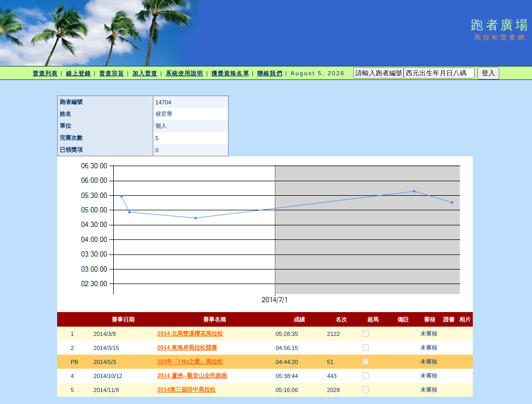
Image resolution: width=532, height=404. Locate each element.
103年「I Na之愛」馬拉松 (190, 361)
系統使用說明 (185, 73)
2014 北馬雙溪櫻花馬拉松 (190, 333)
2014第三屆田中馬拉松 (187, 389)
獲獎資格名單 (230, 73)
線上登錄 (78, 73)
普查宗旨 (112, 73)
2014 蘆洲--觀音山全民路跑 (192, 375)
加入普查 (145, 73)
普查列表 (45, 73)
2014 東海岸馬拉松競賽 (188, 347)
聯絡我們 (270, 73)
